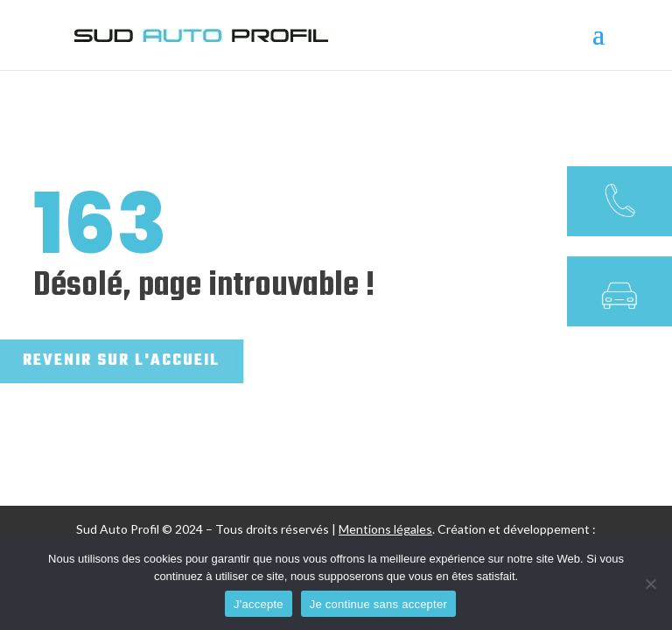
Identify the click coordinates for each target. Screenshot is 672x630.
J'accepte (259, 604)
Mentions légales (385, 529)
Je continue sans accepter (378, 604)
